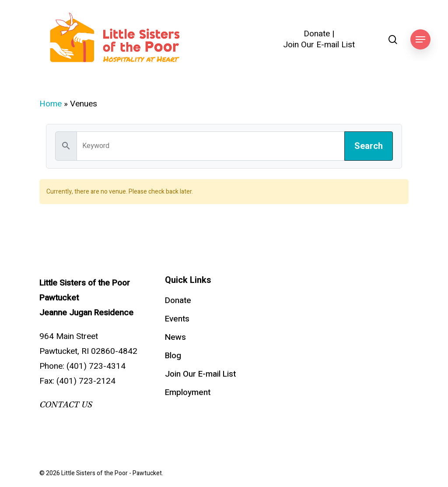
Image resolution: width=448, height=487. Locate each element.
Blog (173, 356)
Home (51, 104)
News (175, 337)
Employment (188, 392)
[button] (420, 40)
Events (177, 319)
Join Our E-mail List (319, 45)
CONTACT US (66, 405)
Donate (317, 34)
